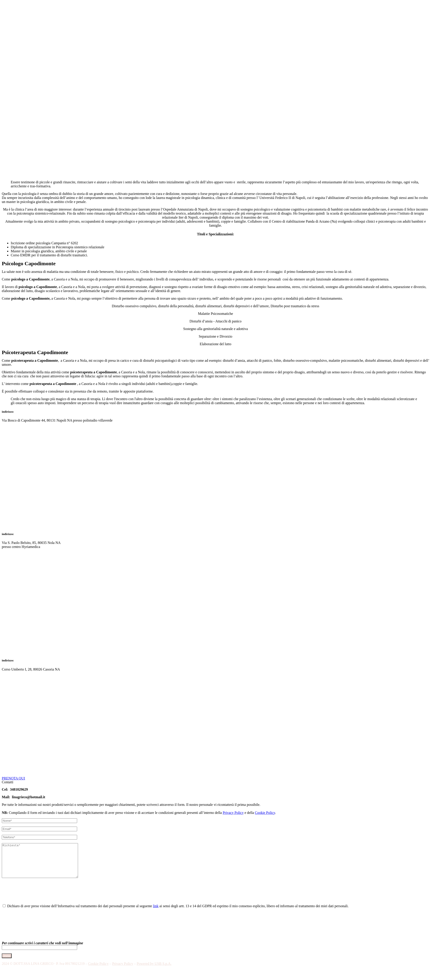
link (156, 913)
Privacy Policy (233, 813)
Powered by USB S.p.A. (154, 970)
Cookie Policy (265, 813)
